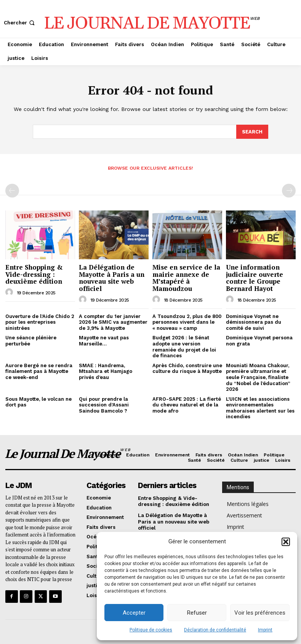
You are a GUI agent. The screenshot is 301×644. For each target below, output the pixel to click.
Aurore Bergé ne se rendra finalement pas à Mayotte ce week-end (39, 371)
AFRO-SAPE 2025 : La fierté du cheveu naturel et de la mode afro (187, 405)
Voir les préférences (260, 613)
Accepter (134, 613)
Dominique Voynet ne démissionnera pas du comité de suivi (254, 321)
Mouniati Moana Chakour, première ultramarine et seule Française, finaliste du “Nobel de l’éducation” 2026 (258, 377)
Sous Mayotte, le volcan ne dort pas (38, 402)
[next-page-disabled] (289, 190)
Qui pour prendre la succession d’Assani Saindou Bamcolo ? (104, 405)
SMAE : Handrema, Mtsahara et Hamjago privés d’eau (106, 371)
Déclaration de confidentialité (215, 630)
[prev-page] (12, 190)
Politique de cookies (151, 630)
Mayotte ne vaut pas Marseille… (104, 340)
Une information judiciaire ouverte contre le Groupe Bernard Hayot (255, 277)
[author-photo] (10, 292)
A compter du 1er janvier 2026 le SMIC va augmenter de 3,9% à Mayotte (113, 321)
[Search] (252, 132)
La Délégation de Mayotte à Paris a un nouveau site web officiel (112, 277)
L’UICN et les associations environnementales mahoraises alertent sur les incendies (260, 408)
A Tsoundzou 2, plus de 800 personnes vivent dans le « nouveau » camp (187, 321)
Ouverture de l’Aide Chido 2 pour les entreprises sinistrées (40, 321)
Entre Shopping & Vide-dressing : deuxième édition (34, 274)
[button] (286, 542)
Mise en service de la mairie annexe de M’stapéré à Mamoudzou (186, 277)
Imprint (265, 630)
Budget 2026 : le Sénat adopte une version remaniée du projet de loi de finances (184, 346)
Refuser (197, 613)
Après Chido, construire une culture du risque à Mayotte (187, 368)
